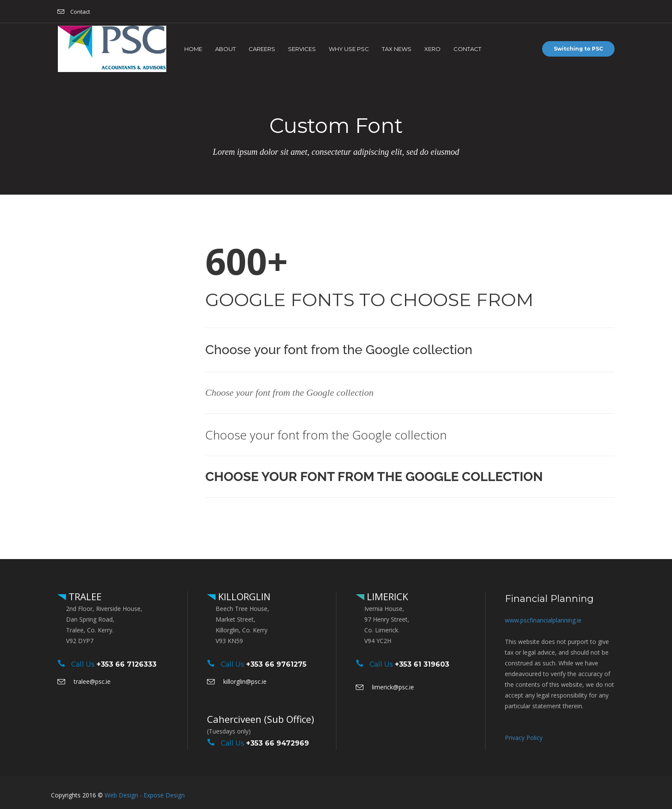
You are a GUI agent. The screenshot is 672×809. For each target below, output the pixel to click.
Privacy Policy (524, 738)
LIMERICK (386, 596)
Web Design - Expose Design (145, 795)
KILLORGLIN (243, 596)
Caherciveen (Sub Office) (261, 719)
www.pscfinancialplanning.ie (543, 620)
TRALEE (84, 596)
